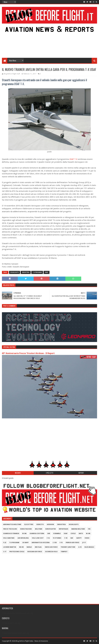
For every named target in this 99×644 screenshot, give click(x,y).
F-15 (61, 543)
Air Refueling (23, 538)
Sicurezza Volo (51, 552)
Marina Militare (78, 529)
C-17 (5, 552)
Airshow (50, 524)
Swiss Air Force (51, 547)
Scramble (57, 534)
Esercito (40, 524)
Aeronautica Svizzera (41, 543)
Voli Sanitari (9, 538)
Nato (81, 534)
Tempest (64, 552)
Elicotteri (29, 524)
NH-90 (21, 547)
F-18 (66, 538)
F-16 (48, 538)
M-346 (24, 534)
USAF (72, 159)
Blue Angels (89, 547)
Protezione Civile (17, 552)
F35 (89, 529)
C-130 (55, 543)
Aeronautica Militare (12, 524)
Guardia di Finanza (11, 534)
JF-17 (84, 543)
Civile (73, 534)
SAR (49, 534)
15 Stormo (57, 538)
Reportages (64, 529)
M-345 (88, 534)
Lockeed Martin (10, 547)
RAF (72, 538)
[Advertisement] (49, 37)
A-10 (80, 547)
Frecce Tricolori (10, 529)
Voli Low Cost (38, 538)
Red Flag (38, 547)
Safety (79, 538)
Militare (39, 529)
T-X (76, 159)
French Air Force (72, 543)
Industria (26, 272)
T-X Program (37, 272)
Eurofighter (51, 529)
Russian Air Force (35, 552)
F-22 (5, 543)
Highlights (15, 272)
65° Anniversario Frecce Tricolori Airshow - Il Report (28, 353)
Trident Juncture (68, 547)
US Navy (25, 543)
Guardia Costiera (37, 534)
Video (87, 538)
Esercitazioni (26, 529)
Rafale (29, 547)
